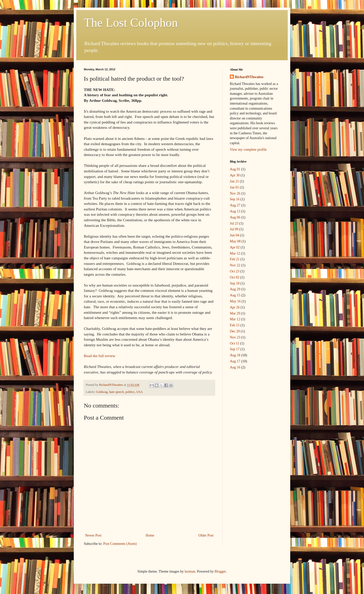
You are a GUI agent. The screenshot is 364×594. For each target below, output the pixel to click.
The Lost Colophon (131, 23)
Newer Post (93, 535)
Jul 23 (234, 223)
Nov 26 (235, 193)
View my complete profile (248, 150)
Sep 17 (235, 349)
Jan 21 (234, 181)
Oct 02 (235, 277)
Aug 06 (235, 217)
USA (140, 392)
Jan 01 (234, 187)
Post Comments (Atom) (120, 544)
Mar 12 (235, 253)
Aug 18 (235, 355)
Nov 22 (235, 265)
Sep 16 (235, 199)
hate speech (117, 392)
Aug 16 (235, 367)
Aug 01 (235, 169)
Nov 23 (235, 337)
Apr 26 (235, 307)
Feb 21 (235, 259)
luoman (190, 571)
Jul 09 (234, 229)
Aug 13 (235, 211)
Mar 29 (235, 313)
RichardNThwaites (249, 77)
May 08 (235, 241)
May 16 (235, 301)
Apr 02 (235, 247)
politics (130, 392)
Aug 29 (235, 289)
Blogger (220, 571)
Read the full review (100, 356)
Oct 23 (235, 271)
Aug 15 (235, 295)
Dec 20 (235, 331)
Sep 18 (235, 283)
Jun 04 (234, 235)
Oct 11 (234, 343)
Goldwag (102, 392)
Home (150, 535)
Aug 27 (235, 205)
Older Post (206, 535)
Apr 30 (235, 175)
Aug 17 (235, 361)
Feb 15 (235, 325)
